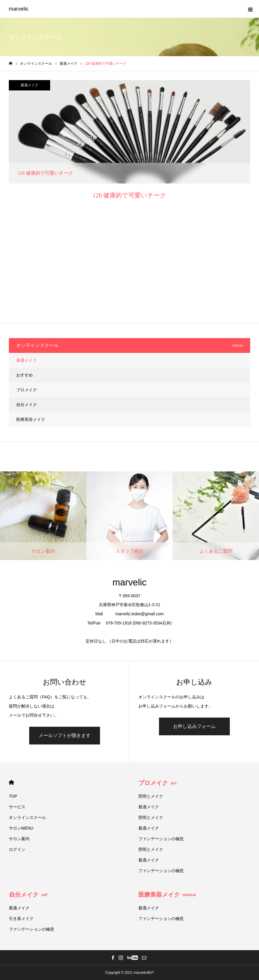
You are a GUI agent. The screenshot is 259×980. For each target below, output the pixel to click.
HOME (11, 782)
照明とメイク (151, 796)
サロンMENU (21, 828)
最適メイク (29, 85)
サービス (17, 807)
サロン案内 (19, 839)
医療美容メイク (31, 419)
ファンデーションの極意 (161, 839)
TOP (13, 796)
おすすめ (24, 375)
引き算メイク (21, 919)
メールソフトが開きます (65, 735)
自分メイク (27, 405)
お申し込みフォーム (194, 726)
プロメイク (27, 390)
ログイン (17, 849)
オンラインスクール (27, 817)
